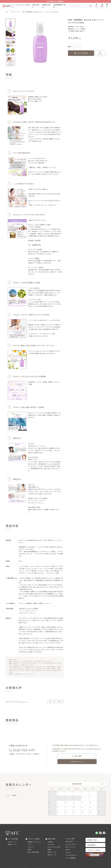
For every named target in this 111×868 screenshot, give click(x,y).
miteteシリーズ (12, 836)
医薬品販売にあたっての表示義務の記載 (36, 863)
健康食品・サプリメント (35, 836)
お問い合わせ (70, 836)
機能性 (50, 845)
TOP (7, 12)
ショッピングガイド (72, 839)
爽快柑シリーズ (12, 839)
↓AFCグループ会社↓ (95, 845)
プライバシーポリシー (64, 863)
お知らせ (68, 845)
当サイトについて (71, 842)
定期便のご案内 (93, 834)
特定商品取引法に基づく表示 (14, 863)
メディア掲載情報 (71, 853)
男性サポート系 (52, 850)
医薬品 (30, 845)
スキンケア (31, 842)
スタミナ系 (51, 839)
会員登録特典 (92, 839)
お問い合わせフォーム (90, 756)
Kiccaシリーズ (15, 12)
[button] (102, 778)
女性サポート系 (52, 848)
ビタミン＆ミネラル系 (54, 842)
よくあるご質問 (64, 756)
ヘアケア (30, 839)
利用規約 (52, 863)
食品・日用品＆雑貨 (34, 848)
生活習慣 (50, 836)
